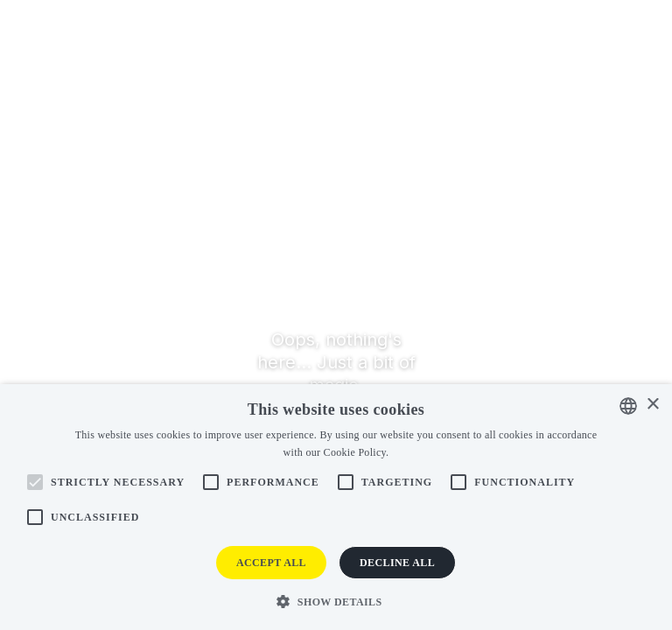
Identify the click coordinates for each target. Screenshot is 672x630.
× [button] (652, 405)
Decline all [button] (397, 563)
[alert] (336, 507)
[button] (336, 601)
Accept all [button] (271, 563)
